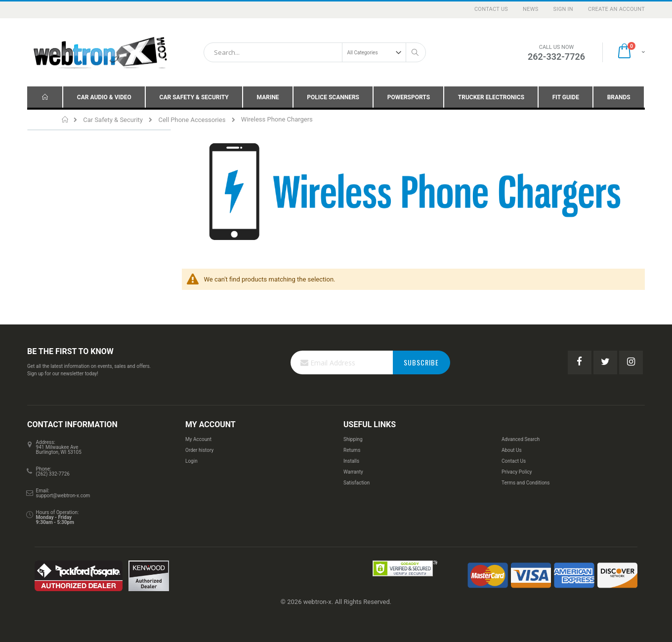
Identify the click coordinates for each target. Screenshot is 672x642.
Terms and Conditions (526, 483)
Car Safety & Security (113, 120)
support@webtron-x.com (63, 496)
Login (191, 461)
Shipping (353, 439)
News (531, 9)
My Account (198, 439)
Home (65, 120)
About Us (512, 450)
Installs (351, 461)
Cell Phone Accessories (192, 120)
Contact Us (491, 9)
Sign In (563, 9)
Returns (352, 450)
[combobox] (315, 52)
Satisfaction (357, 483)
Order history (199, 450)
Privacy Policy (517, 472)
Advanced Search (521, 439)
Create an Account (616, 9)
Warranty (353, 472)
